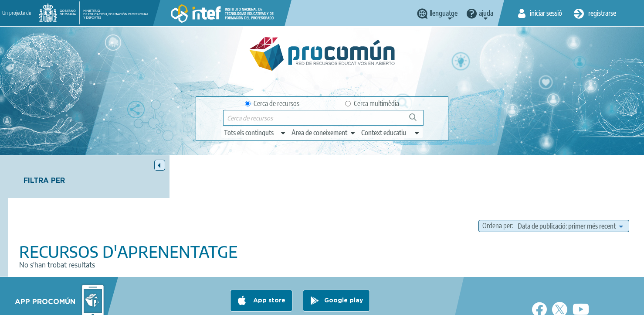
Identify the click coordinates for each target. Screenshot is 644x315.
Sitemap (393, 305)
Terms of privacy (253, 305)
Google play (344, 270)
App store (268, 270)
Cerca (417, 121)
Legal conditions (197, 305)
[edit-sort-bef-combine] (570, 183)
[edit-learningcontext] (391, 133)
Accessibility (353, 305)
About (154, 305)
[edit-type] (255, 133)
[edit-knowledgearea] (324, 133)
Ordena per (497, 183)
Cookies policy (306, 305)
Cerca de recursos (272, 103)
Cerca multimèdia (372, 103)
